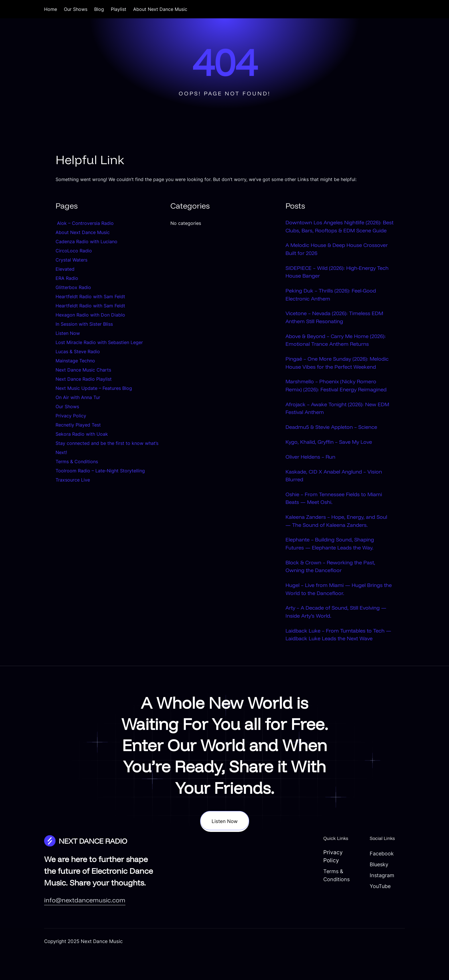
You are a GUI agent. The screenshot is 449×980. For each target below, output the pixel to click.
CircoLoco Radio (74, 251)
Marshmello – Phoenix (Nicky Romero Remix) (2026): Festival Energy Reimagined (333, 406)
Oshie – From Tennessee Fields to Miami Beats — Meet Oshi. (337, 523)
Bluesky (377, 890)
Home (51, 9)
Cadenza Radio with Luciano (86, 241)
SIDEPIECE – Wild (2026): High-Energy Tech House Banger (333, 280)
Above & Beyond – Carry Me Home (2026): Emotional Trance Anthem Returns (339, 348)
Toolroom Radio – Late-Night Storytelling (100, 471)
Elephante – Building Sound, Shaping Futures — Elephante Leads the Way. (333, 569)
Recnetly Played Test (78, 425)
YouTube (378, 912)
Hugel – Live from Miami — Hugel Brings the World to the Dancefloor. (337, 614)
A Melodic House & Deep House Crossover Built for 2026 (339, 257)
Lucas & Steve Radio (78, 351)
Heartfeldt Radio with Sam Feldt (90, 296)
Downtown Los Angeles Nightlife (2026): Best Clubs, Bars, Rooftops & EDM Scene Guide (337, 230)
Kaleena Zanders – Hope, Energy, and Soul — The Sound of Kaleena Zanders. (335, 546)
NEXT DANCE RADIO (95, 867)
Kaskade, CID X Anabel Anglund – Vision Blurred (337, 500)
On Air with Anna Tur (78, 397)
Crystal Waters (72, 260)
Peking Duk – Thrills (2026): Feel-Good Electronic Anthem (333, 303)
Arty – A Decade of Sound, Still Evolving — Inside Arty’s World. (339, 637)
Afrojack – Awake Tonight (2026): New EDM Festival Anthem (334, 433)
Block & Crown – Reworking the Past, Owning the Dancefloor (333, 592)
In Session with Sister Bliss (84, 324)
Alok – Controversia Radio (85, 223)
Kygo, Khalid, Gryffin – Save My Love (331, 467)
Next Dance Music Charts (83, 370)
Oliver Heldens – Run (312, 482)
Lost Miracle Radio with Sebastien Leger (99, 342)
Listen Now (68, 333)
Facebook (379, 879)
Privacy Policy (71, 416)
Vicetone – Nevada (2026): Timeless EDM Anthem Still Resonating (337, 326)
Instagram (380, 901)
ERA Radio (67, 278)
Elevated (65, 269)
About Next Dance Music (83, 232)
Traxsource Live (73, 480)
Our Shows (67, 406)
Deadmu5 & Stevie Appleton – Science (335, 452)
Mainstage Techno (75, 361)
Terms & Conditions (77, 461)
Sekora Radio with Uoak (82, 434)
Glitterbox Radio (73, 287)
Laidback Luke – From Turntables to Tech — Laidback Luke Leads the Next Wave (338, 660)
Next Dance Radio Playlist (84, 379)
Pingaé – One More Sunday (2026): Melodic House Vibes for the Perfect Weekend (331, 375)
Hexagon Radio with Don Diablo (90, 315)
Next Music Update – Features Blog (94, 388)
